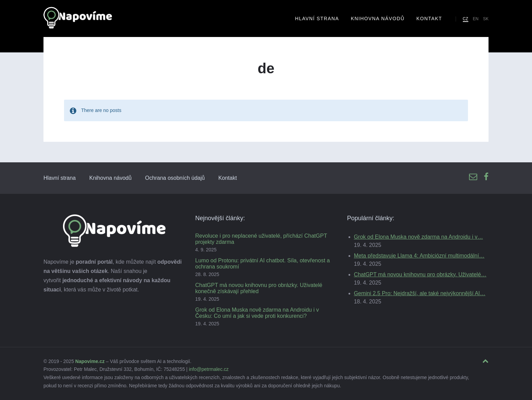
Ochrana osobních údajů (175, 178)
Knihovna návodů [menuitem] (378, 18)
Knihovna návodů (111, 178)
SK (486, 19)
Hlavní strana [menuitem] (317, 18)
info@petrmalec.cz (209, 369)
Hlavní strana (60, 178)
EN (476, 19)
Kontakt (228, 178)
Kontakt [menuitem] (429, 18)
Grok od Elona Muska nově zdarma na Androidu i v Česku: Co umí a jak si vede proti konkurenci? (257, 313)
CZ (466, 19)
